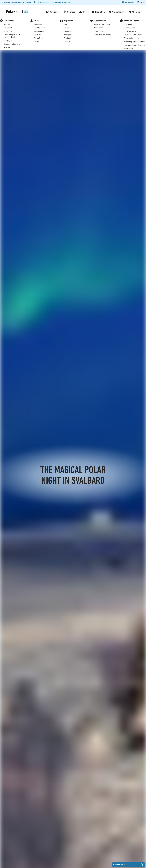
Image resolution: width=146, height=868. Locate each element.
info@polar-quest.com (63, 2)
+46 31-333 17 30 (43, 2)
